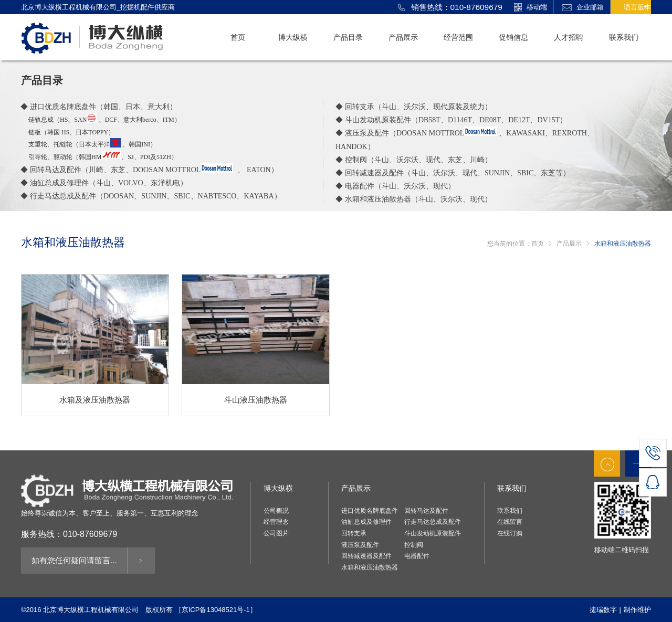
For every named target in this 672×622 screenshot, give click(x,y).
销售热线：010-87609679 (450, 8)
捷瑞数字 (603, 610)
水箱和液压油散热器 (370, 567)
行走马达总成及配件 (433, 522)
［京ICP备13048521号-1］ (216, 610)
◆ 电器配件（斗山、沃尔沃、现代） (395, 186)
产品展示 (403, 37)
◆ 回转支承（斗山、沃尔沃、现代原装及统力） (414, 107)
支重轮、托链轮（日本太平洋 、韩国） (92, 144)
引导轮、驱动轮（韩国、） (103, 157)
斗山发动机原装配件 (433, 533)
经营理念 (276, 522)
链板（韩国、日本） (71, 132)
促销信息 (513, 37)
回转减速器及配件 (366, 556)
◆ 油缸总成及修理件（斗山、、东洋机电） (104, 183)
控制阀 (414, 545)
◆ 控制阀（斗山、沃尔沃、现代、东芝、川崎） (414, 160)
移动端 (529, 8)
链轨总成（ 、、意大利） (104, 120)
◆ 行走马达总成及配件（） (151, 196)
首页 (238, 37)
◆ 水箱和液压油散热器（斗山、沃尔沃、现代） (414, 199)
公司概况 (276, 511)
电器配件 (417, 556)
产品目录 (348, 37)
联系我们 (624, 37)
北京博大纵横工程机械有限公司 (91, 610)
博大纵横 (293, 37)
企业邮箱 (583, 8)
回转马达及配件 (426, 511)
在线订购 (510, 533)
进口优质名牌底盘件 (370, 511)
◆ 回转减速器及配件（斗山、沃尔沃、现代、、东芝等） (453, 173)
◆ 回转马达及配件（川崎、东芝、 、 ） (149, 170)
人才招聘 (569, 37)
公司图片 (276, 533)
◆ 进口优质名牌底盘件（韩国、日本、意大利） (99, 107)
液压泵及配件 (360, 545)
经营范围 (458, 37)
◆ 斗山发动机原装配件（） (451, 120)
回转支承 (354, 533)
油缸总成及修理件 (366, 522)
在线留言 (510, 522)
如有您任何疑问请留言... (69, 560)
